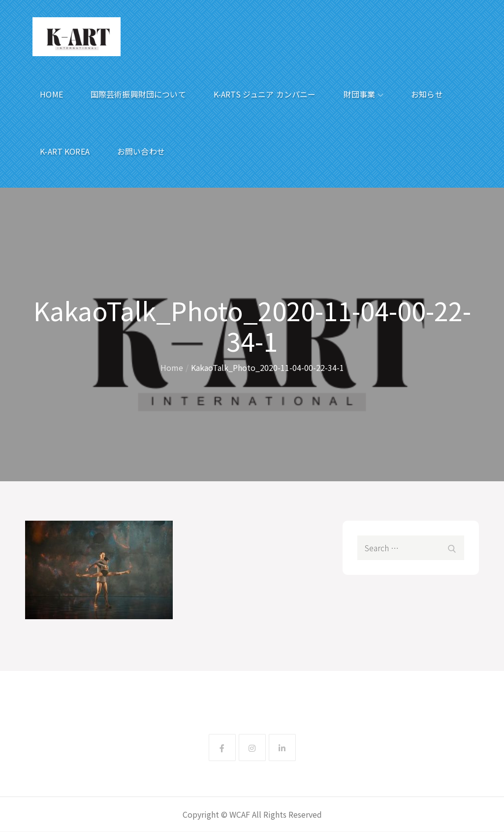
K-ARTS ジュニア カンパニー (265, 94)
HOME (51, 94)
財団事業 (364, 94)
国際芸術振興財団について (138, 94)
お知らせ (427, 94)
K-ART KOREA (65, 151)
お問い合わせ (141, 151)
